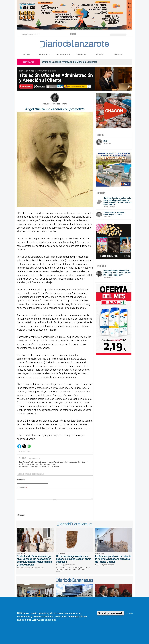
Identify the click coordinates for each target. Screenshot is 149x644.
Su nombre (21, 479)
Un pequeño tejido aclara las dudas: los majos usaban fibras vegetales (74, 559)
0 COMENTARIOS (70, 565)
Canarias (81, 54)
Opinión (100, 54)
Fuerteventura (63, 54)
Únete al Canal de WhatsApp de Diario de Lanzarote (69, 62)
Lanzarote (45, 54)
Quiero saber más (47, 620)
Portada (26, 54)
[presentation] (35, 507)
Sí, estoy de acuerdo (111, 613)
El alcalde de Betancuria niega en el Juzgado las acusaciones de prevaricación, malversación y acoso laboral (34, 560)
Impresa (118, 54)
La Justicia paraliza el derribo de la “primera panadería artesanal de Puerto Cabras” (113, 559)
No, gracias (130, 613)
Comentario (22, 488)
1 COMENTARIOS (39, 568)
